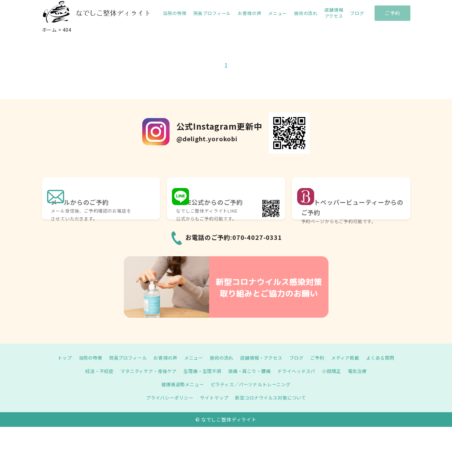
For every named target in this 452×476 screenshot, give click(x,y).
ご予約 (392, 13)
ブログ (357, 13)
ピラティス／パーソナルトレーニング (252, 384)
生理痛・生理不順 (201, 371)
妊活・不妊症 (92, 371)
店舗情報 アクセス (334, 13)
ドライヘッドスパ (301, 371)
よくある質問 (389, 358)
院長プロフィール (212, 13)
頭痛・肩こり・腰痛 (251, 371)
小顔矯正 (338, 371)
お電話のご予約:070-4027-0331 (234, 237)
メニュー (278, 13)
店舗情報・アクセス (264, 358)
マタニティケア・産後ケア (144, 371)
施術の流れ (306, 13)
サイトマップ (213, 398)
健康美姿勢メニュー (180, 384)
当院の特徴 (174, 13)
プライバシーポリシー (166, 398)
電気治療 (365, 371)
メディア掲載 (352, 358)
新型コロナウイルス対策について (273, 398)
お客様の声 (250, 13)
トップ (56, 358)
